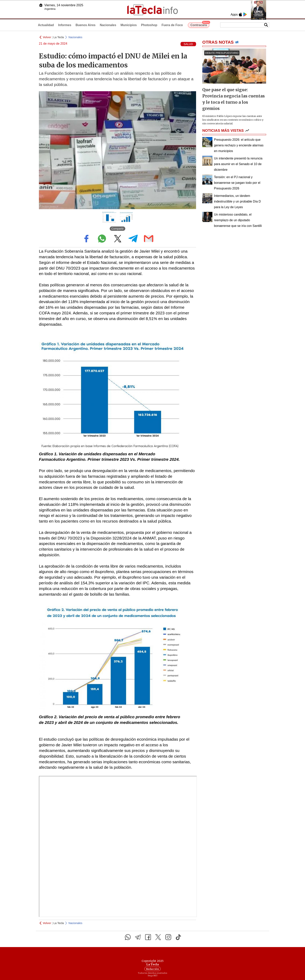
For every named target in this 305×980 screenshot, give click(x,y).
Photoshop (149, 25)
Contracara (200, 25)
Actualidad (46, 25)
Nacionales (108, 25)
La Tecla (59, 37)
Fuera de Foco (172, 25)
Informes (65, 25)
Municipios (129, 25)
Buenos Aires (85, 25)
